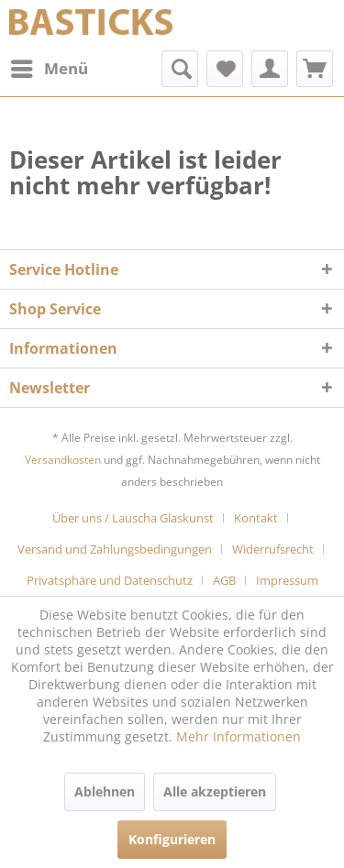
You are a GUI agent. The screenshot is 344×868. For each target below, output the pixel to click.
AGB (224, 580)
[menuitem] (49, 69)
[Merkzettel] (225, 69)
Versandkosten (63, 460)
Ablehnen (105, 791)
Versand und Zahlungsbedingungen (115, 549)
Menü (50, 66)
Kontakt (256, 518)
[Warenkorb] (315, 69)
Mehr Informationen (239, 736)
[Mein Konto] (270, 69)
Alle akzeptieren (215, 791)
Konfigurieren (172, 839)
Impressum (287, 580)
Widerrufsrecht (273, 549)
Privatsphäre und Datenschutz (110, 580)
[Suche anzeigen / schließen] (180, 69)
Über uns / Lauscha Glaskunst (133, 518)
